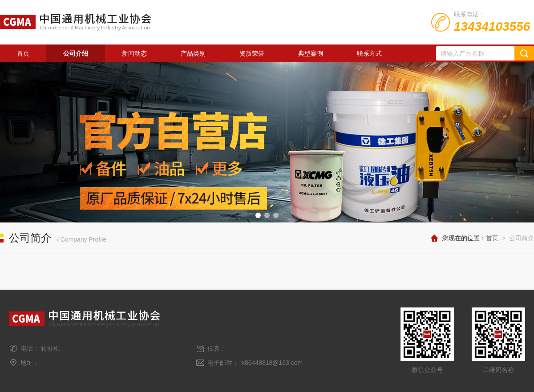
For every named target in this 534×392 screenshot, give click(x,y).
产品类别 (193, 53)
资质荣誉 (252, 53)
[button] (258, 215)
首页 (23, 53)
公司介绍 (76, 53)
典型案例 (311, 53)
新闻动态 (134, 53)
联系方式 (369, 53)
